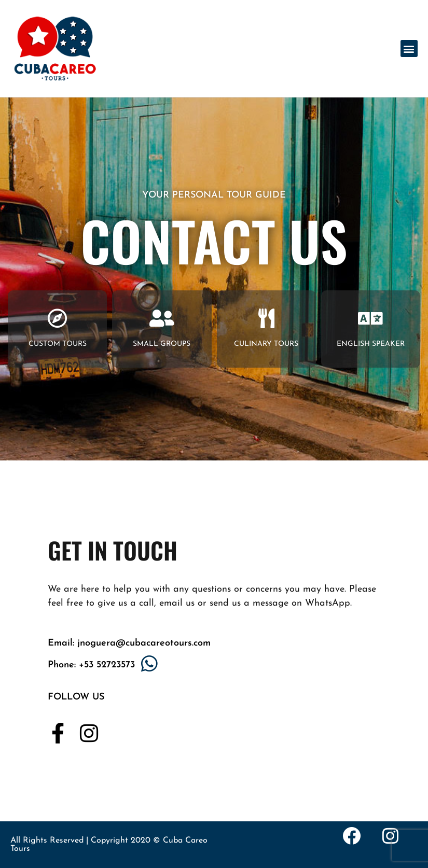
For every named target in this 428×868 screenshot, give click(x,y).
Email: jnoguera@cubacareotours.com (129, 643)
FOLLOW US (76, 697)
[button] (409, 48)
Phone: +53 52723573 (91, 665)
